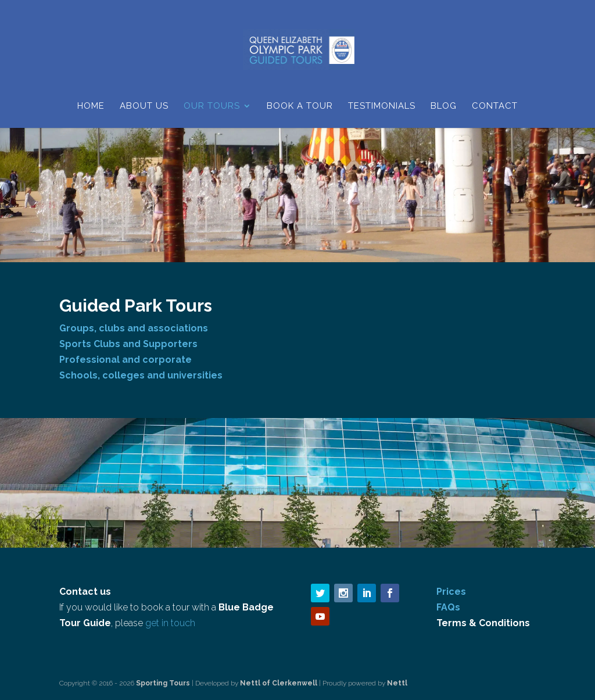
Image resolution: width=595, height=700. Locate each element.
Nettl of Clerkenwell (279, 683)
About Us (144, 106)
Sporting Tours (164, 683)
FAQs (448, 607)
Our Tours (212, 106)
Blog (444, 106)
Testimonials (382, 106)
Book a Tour (300, 106)
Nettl (397, 683)
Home (91, 106)
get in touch (170, 623)
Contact (495, 106)
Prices (451, 592)
